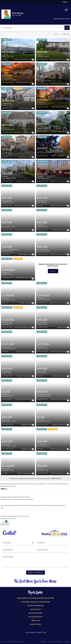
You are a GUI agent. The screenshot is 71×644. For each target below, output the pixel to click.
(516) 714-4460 (16, 15)
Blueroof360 (12, 642)
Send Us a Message (36, 572)
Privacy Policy (43, 642)
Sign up (53, 271)
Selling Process (35, 617)
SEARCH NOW (56, 478)
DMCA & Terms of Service (56, 642)
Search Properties (36, 606)
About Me (36, 620)
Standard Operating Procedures (36, 602)
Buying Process (36, 613)
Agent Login (36, 624)
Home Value (35, 609)
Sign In (64, 2)
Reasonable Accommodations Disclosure (36, 598)
